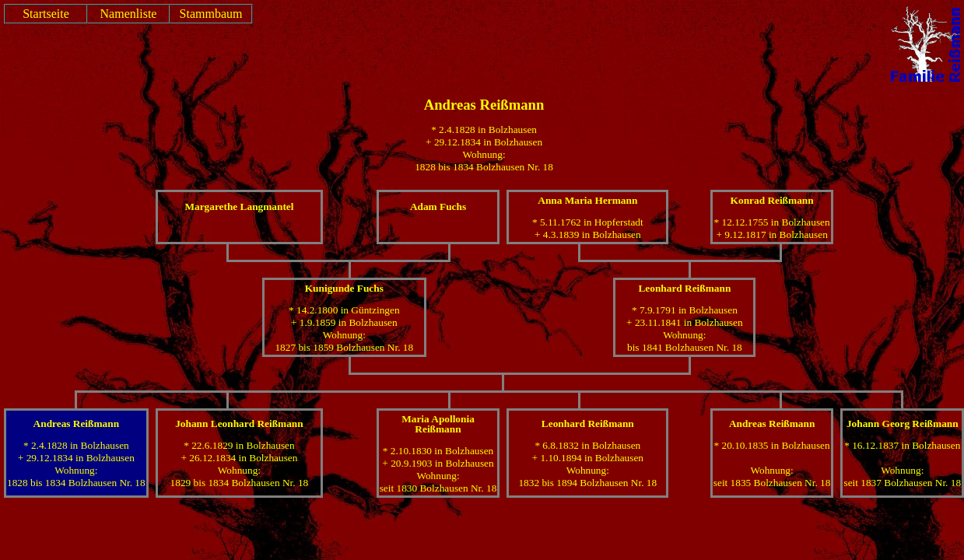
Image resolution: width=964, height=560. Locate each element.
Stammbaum (211, 14)
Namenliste (129, 14)
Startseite (46, 14)
